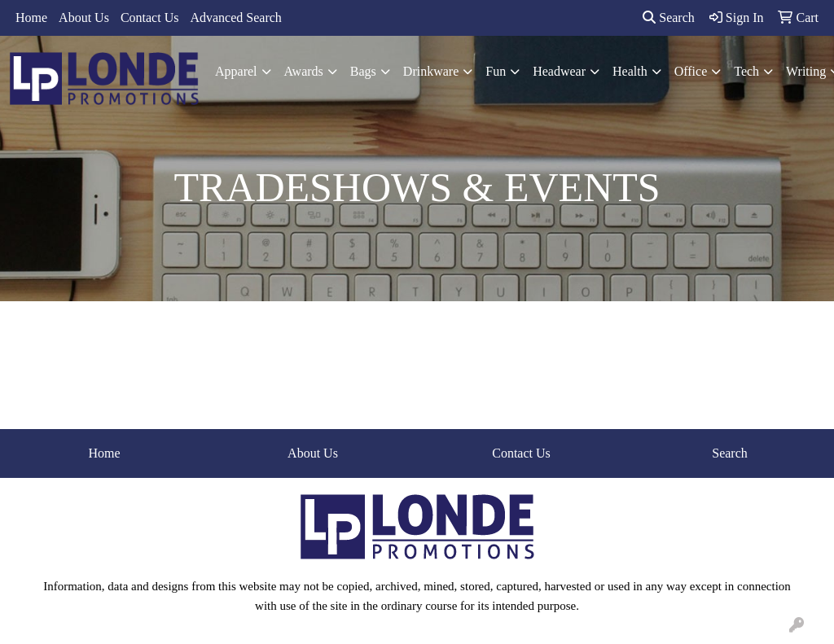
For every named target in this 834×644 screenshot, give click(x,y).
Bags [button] (363, 71)
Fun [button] (496, 71)
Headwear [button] (559, 71)
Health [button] (630, 71)
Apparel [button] (236, 71)
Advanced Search (235, 18)
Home (31, 18)
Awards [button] (304, 71)
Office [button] (691, 71)
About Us (84, 18)
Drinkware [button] (431, 71)
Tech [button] (746, 71)
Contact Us (150, 18)
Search (669, 18)
